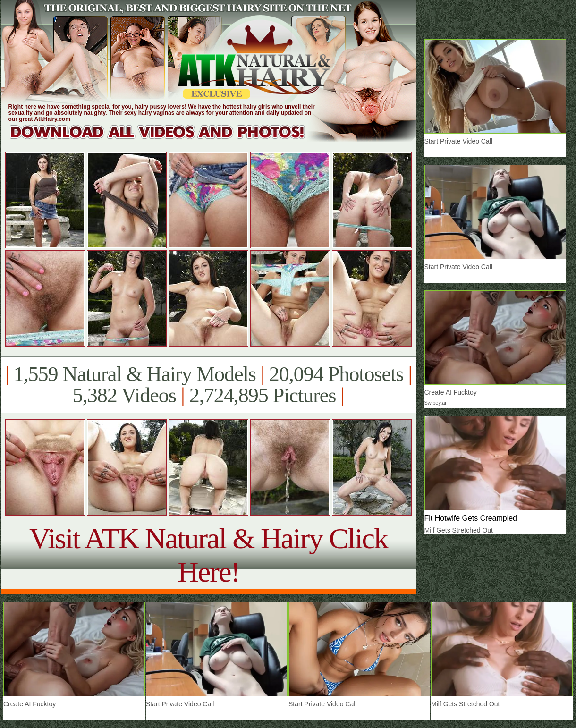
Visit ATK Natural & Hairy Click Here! (208, 555)
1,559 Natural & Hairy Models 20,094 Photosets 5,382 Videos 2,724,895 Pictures (208, 385)
